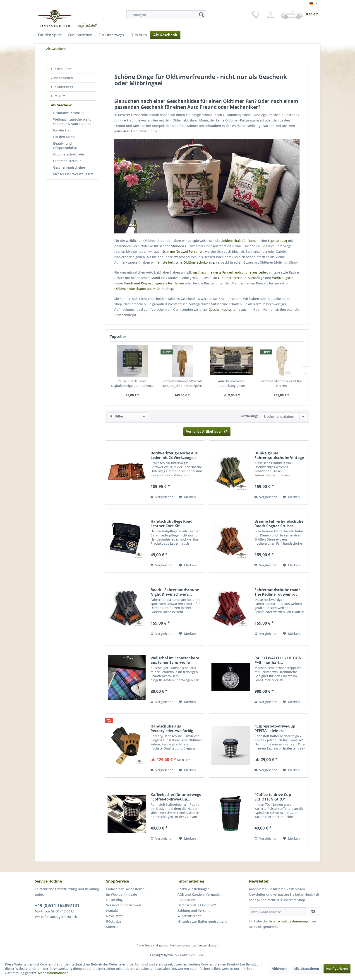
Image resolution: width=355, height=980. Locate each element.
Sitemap (112, 927)
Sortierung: (249, 416)
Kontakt (112, 911)
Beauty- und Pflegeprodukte (65, 146)
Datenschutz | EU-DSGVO (197, 905)
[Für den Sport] (50, 35)
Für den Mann (64, 137)
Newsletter (114, 916)
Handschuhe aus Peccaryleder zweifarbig (172, 728)
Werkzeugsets (283, 278)
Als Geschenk (61, 105)
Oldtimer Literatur (67, 161)
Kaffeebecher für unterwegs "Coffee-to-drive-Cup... (176, 797)
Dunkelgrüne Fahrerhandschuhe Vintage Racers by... (279, 455)
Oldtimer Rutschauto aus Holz (137, 289)
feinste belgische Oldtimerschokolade (185, 262)
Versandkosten (208, 945)
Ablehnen (279, 969)
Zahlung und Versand (194, 911)
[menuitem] (166, 15)
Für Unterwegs (62, 87)
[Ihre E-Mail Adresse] (277, 912)
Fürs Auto (58, 96)
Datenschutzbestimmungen (290, 921)
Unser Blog (114, 900)
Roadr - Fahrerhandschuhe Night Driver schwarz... (175, 592)
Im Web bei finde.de (122, 894)
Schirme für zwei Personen (183, 251)
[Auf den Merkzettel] (187, 497)
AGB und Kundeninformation (200, 894)
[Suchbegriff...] (166, 15)
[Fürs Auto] (139, 35)
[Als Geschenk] (165, 35)
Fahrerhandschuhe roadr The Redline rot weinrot (277, 592)
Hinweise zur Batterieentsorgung (203, 921)
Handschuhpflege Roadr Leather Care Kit (172, 524)
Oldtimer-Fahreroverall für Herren (281, 383)
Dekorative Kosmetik (69, 113)
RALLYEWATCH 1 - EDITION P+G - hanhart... (278, 660)
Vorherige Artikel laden (207, 431)
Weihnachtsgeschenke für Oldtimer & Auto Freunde (73, 121)
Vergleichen (162, 497)
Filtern (118, 416)
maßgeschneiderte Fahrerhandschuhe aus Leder (230, 272)
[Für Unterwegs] (111, 35)
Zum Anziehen (62, 78)
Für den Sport (61, 69)
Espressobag (277, 241)
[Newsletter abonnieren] (313, 912)
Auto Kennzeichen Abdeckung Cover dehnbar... (232, 383)
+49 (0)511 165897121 (57, 905)
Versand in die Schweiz (124, 905)
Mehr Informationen (53, 973)
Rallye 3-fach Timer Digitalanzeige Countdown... (132, 383)
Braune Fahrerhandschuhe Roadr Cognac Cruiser (279, 524)
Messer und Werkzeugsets (73, 174)
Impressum (186, 900)
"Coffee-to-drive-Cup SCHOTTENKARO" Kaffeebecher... (273, 797)
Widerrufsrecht (189, 916)
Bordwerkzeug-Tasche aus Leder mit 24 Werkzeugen (174, 455)
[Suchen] (201, 15)
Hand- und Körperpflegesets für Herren (154, 283)
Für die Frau (62, 130)
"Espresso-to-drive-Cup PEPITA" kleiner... (275, 728)
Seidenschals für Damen (240, 241)
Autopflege (256, 278)
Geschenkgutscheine (69, 167)
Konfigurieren (337, 969)
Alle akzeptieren (306, 969)
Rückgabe (114, 921)
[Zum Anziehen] (80, 35)
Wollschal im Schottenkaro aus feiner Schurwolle (175, 660)
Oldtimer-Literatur (232, 278)
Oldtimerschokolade (69, 154)
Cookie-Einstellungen (194, 889)
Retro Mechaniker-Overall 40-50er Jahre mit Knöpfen (182, 383)
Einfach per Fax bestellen (125, 889)
